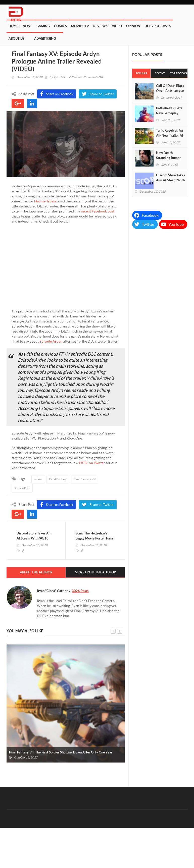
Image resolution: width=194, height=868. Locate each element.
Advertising (45, 38)
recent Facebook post (98, 211)
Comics (60, 26)
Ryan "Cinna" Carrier (67, 77)
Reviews (100, 26)
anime (38, 479)
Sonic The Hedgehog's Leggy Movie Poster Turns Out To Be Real (95, 538)
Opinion (133, 26)
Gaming (43, 26)
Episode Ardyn (51, 341)
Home (13, 26)
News (27, 26)
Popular (141, 73)
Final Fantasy (58, 479)
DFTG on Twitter (92, 463)
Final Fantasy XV (85, 479)
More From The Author (95, 572)
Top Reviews (178, 73)
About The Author (36, 572)
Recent (160, 73)
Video (117, 26)
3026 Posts (80, 591)
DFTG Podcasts (158, 26)
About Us (16, 38)
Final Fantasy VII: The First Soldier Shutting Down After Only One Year (61, 752)
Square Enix (22, 488)
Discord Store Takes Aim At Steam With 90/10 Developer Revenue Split (35, 538)
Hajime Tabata (45, 201)
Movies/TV (80, 26)
